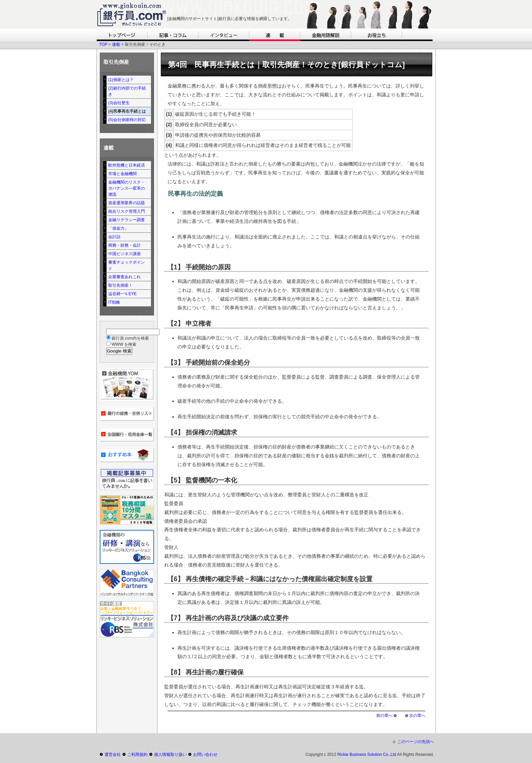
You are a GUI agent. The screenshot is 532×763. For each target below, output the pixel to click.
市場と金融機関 (122, 174)
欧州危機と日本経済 (127, 165)
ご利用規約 (137, 755)
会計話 (114, 237)
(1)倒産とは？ (121, 80)
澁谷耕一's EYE (122, 294)
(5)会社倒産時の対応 (127, 120)
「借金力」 (118, 228)
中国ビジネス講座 (125, 254)
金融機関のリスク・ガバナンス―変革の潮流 (127, 188)
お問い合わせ (205, 755)
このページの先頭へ (416, 742)
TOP (103, 44)
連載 (116, 44)
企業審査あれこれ (125, 277)
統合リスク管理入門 (127, 211)
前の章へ (384, 716)
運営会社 (113, 755)
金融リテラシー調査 (127, 220)
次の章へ (417, 716)
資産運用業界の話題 (127, 203)
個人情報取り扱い (170, 755)
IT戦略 (114, 302)
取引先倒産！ (120, 285)
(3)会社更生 (119, 103)
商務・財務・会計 (125, 245)
